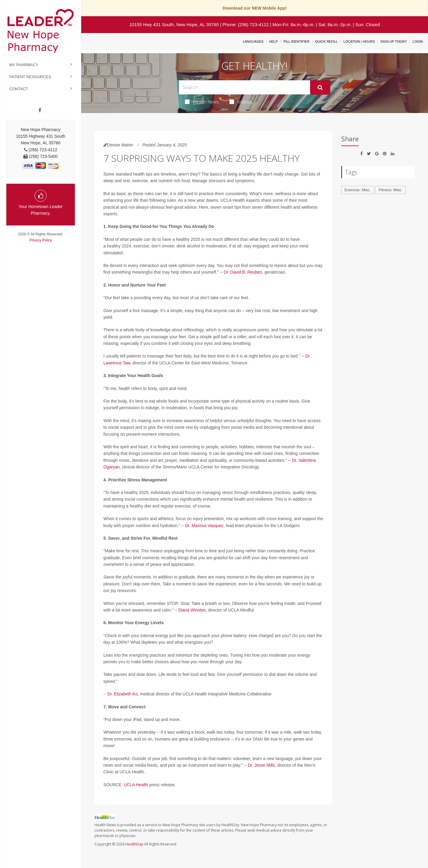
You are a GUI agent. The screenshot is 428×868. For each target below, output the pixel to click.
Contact (19, 89)
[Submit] (320, 87)
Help (274, 41)
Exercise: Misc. (357, 190)
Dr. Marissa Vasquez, (205, 526)
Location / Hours (359, 41)
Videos (241, 102)
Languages (253, 41)
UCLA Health (136, 785)
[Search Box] (245, 87)
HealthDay (134, 844)
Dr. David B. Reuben (243, 272)
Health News (202, 102)
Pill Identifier (296, 41)
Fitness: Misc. (391, 190)
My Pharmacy (24, 65)
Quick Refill (326, 41)
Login (418, 41)
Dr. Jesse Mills (261, 765)
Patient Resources (30, 77)
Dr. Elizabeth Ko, (123, 694)
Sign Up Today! (394, 41)
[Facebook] (40, 110)
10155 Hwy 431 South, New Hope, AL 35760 (174, 25)
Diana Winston (192, 610)
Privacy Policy (41, 240)
